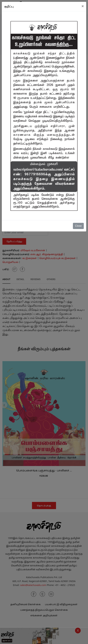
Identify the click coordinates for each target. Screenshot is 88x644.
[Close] (83, 6)
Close (78, 226)
